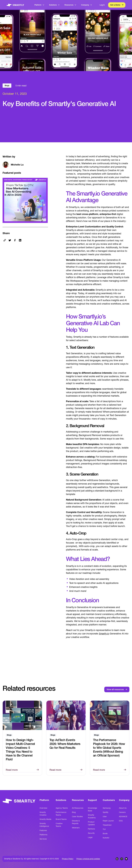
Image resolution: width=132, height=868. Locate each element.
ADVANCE (123, 816)
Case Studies (77, 816)
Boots (105, 833)
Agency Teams (62, 808)
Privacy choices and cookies (88, 859)
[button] (39, 5)
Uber (105, 816)
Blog (74, 812)
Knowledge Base (92, 809)
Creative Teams (59, 825)
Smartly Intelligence (44, 825)
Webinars (76, 828)
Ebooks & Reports (76, 822)
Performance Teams (61, 814)
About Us (123, 808)
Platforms (43, 835)
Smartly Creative (43, 814)
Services (43, 839)
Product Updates (91, 823)
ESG (121, 821)
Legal (90, 837)
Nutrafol (106, 838)
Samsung (107, 808)
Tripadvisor (107, 825)
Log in (102, 5)
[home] (15, 5)
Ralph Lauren (108, 821)
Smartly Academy (92, 816)
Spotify (106, 812)
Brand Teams (61, 819)
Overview (43, 808)
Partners (91, 829)
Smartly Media (45, 819)
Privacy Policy (68, 859)
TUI (104, 829)
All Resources (78, 808)
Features (43, 830)
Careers (122, 812)
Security (91, 833)
